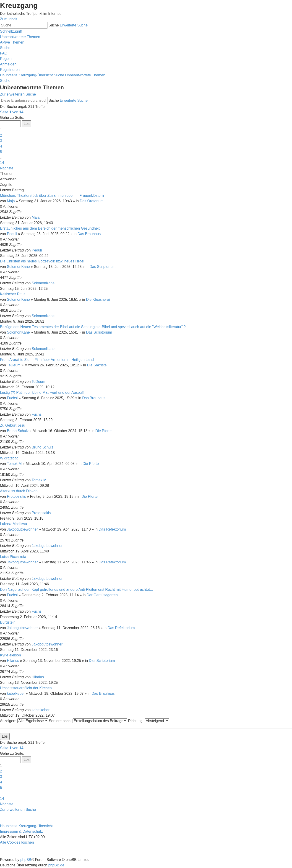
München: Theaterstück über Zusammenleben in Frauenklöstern (52, 196)
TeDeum (14, 365)
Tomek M (14, 464)
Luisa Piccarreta (13, 557)
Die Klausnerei (98, 299)
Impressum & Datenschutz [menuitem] (21, 831)
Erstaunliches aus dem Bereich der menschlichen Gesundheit (50, 228)
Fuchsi (12, 398)
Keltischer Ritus (13, 294)
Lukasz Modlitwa (13, 524)
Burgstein (8, 622)
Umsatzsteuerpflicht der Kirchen (26, 688)
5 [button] (1, 152)
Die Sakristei (97, 365)
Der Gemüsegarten (102, 595)
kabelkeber (16, 693)
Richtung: (149, 721)
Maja (11, 201)
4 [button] (1, 146)
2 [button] (1, 135)
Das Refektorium (112, 529)
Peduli (12, 234)
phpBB (26, 860)
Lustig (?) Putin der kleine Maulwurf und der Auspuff (42, 393)
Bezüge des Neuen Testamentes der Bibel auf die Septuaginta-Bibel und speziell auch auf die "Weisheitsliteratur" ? (93, 327)
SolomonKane (18, 267)
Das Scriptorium (102, 267)
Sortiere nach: (88, 721)
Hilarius (13, 661)
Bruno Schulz (18, 431)
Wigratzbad (9, 458)
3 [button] (1, 141)
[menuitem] (20, 37)
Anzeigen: (24, 721)
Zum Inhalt (9, 19)
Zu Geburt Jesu (13, 425)
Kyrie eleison (10, 655)
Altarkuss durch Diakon (19, 491)
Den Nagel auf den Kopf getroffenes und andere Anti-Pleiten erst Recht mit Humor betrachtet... (76, 589)
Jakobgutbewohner (22, 529)
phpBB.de (56, 865)
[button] (12, 112)
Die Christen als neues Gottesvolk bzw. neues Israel (42, 261)
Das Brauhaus (89, 234)
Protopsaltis (16, 496)
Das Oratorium (92, 201)
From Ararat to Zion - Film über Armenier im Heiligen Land (47, 360)
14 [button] (2, 163)
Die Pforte (103, 431)
